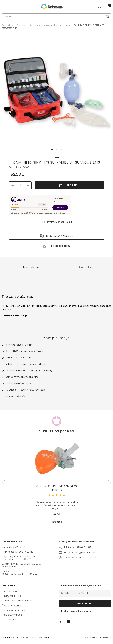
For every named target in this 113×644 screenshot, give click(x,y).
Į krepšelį (72, 185)
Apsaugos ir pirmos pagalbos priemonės (50, 25)
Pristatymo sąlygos (12, 591)
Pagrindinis (7, 25)
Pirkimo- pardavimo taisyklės (17, 601)
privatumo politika (82, 611)
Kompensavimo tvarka (14, 610)
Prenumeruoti (85, 603)
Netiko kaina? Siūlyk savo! (60, 236)
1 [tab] (52, 149)
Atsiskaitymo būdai (12, 615)
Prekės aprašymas (29, 267)
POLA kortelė (9, 620)
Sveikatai (21, 25)
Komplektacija (86, 267)
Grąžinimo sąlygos (12, 605)
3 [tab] (61, 149)
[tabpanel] (56, 91)
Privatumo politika (12, 596)
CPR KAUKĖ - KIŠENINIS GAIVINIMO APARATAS (57, 488)
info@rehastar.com (85, 553)
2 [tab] (57, 149)
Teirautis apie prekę (60, 246)
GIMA (57, 158)
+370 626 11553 (83, 547)
